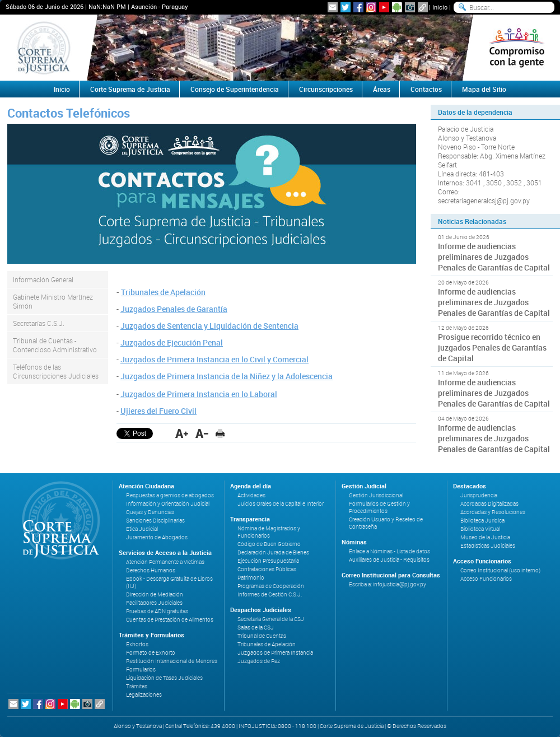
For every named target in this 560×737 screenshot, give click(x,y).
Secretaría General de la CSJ (271, 619)
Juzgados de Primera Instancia (275, 653)
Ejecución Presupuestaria (268, 561)
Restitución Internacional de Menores (172, 661)
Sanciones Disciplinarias (155, 521)
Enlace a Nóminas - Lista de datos (389, 551)
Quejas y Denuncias (150, 512)
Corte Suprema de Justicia (130, 89)
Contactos (426, 89)
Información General (43, 279)
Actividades (251, 495)
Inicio (440, 7)
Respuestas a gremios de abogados (170, 495)
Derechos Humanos (151, 570)
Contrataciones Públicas (267, 569)
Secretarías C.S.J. (39, 323)
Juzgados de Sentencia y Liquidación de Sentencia (209, 326)
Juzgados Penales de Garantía (174, 309)
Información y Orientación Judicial (168, 504)
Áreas (382, 89)
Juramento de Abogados (157, 537)
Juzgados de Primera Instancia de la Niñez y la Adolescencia (227, 376)
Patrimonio (251, 578)
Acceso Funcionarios (486, 579)
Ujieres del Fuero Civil (158, 411)
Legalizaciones (144, 695)
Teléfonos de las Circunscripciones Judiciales (56, 371)
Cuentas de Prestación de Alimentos (170, 620)
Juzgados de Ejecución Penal (172, 342)
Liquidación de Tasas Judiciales (164, 678)
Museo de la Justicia (485, 537)
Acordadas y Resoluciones (493, 512)
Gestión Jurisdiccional (376, 495)
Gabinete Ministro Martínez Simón (53, 301)
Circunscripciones (326, 89)
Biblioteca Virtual (480, 529)
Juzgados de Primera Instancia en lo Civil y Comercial (214, 359)
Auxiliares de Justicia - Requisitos (389, 560)
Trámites (137, 686)
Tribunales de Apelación (163, 292)
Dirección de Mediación (155, 594)
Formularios (141, 670)
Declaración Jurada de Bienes (273, 552)
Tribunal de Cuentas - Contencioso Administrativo (55, 345)
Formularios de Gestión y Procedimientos (379, 507)
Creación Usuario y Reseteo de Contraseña (386, 523)
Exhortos (137, 644)
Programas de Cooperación (271, 586)
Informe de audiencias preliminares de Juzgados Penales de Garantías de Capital (494, 257)
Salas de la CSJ (256, 628)
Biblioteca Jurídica (482, 521)
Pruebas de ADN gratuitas (157, 611)
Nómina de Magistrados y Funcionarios (269, 532)
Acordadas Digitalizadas (489, 504)
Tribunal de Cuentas (262, 636)
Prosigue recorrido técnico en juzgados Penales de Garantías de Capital (492, 347)
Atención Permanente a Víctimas (165, 562)
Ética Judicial (142, 529)
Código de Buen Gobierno (269, 544)
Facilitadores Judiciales (154, 603)
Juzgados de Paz (259, 661)
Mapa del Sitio (484, 89)
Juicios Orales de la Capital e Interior (281, 504)
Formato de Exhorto (151, 653)
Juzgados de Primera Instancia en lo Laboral (199, 394)
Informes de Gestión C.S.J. (270, 594)
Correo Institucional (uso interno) (500, 570)
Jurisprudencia (479, 495)
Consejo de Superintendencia (235, 89)
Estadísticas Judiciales (488, 546)
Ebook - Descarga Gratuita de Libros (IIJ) (169, 582)
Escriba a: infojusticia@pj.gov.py (388, 584)
